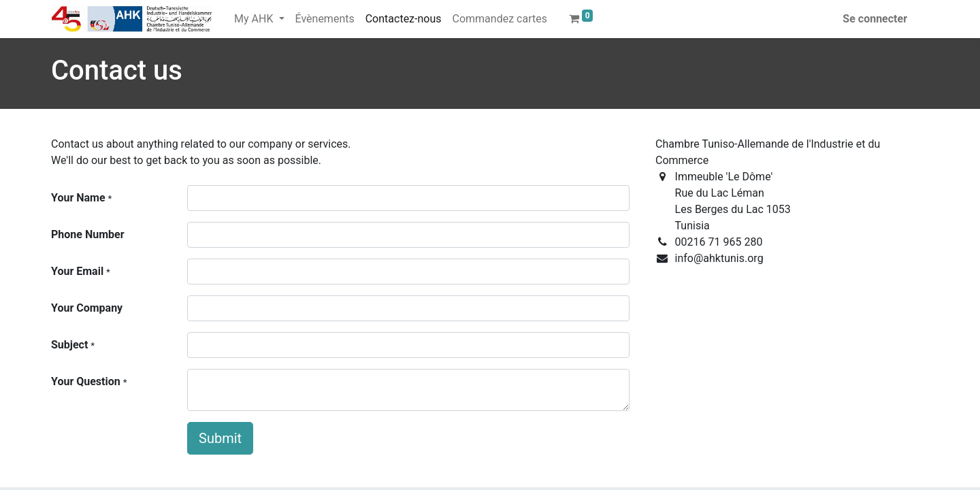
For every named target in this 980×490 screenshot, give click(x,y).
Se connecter (875, 19)
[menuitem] (325, 19)
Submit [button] (220, 438)
